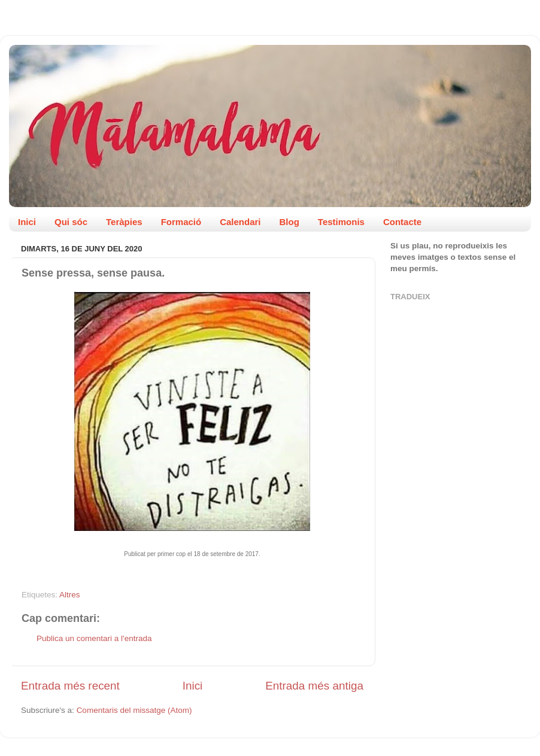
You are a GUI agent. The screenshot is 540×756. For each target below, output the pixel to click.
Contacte (402, 222)
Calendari (240, 222)
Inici (27, 222)
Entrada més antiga (314, 686)
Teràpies (124, 222)
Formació (181, 222)
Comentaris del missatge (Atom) (134, 710)
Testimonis (341, 222)
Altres (70, 595)
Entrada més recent (70, 686)
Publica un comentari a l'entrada (94, 638)
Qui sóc (71, 222)
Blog (289, 222)
